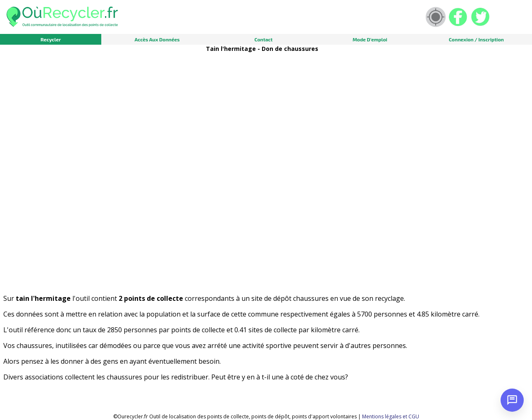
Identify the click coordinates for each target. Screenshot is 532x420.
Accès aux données (157, 39)
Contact (263, 39)
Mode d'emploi (370, 39)
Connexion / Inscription (476, 39)
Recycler (51, 39)
